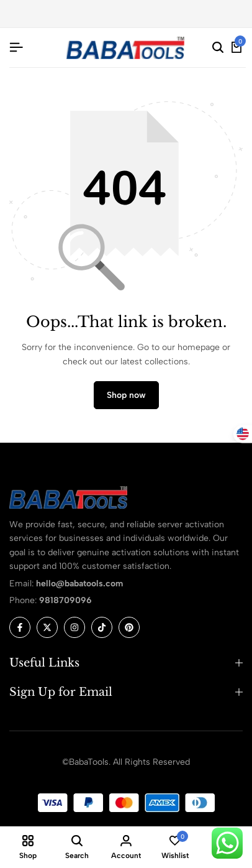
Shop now (126, 395)
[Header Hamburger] (16, 48)
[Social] (20, 627)
